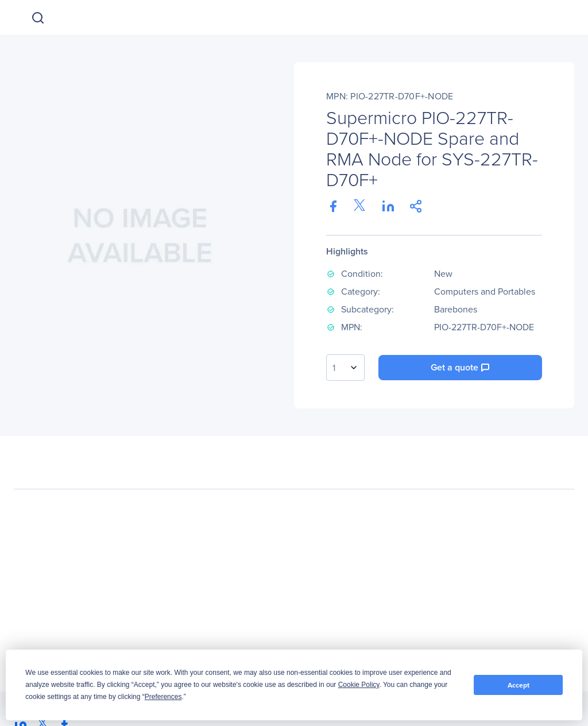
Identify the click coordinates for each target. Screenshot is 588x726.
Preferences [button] (163, 697)
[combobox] (345, 368)
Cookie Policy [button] (359, 685)
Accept (519, 685)
